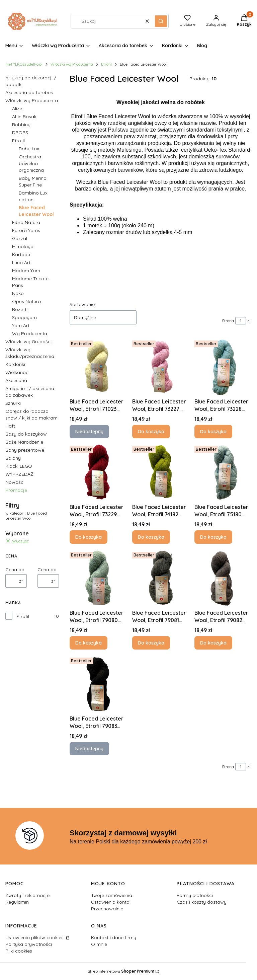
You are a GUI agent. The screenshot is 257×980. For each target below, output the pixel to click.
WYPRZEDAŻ (19, 474)
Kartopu (21, 254)
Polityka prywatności (29, 944)
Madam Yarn (26, 271)
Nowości (15, 482)
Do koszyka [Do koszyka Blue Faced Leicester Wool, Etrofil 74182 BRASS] (151, 537)
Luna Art (21, 262)
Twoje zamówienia (112, 895)
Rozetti (20, 309)
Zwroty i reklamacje (27, 895)
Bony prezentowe (25, 450)
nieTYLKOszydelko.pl (24, 64)
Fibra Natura (26, 222)
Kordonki (15, 364)
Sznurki (13, 403)
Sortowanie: (83, 304)
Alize (17, 108)
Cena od (15, 570)
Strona (228, 321)
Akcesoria (16, 380)
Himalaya (23, 246)
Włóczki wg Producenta (72, 64)
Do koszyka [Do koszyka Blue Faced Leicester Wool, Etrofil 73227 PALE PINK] (151, 431)
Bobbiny (21, 125)
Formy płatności (195, 895)
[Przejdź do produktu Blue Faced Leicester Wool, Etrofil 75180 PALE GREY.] (223, 472)
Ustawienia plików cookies (35, 937)
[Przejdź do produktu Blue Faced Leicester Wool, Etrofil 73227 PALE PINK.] (161, 366)
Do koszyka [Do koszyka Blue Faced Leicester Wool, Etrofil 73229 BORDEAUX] (89, 537)
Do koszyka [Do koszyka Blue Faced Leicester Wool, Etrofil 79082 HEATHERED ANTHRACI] (213, 643)
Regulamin (17, 902)
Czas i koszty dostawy (202, 902)
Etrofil (106, 64)
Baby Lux (29, 149)
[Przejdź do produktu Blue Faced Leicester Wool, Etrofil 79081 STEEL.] (161, 578)
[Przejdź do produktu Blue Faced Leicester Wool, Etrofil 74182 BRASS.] (161, 472)
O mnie (99, 944)
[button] (161, 21)
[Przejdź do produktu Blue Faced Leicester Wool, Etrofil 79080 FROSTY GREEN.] (98, 578)
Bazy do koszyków (26, 434)
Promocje (16, 490)
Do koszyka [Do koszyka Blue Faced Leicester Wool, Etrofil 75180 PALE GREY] (213, 537)
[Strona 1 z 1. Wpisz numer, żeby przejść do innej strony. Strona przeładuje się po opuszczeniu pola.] (241, 321)
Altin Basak (24, 117)
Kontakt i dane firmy (114, 937)
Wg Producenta (30, 333)
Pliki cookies (19, 951)
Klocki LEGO (19, 466)
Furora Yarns (26, 230)
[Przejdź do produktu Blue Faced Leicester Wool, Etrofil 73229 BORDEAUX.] (98, 472)
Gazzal (20, 238)
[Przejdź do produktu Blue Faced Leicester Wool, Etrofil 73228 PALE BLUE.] (223, 366)
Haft (10, 426)
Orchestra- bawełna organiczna (31, 163)
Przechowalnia (107, 909)
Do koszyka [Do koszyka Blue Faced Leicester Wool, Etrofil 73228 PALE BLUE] (213, 431)
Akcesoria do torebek (29, 92)
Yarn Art (21, 325)
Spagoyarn (24, 317)
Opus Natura (26, 301)
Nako (18, 293)
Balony (13, 458)
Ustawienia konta (110, 902)
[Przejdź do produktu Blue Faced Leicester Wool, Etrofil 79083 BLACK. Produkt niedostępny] (98, 684)
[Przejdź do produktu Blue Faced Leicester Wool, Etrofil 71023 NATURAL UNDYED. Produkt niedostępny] (98, 366)
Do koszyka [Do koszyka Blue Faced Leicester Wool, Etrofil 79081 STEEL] (151, 643)
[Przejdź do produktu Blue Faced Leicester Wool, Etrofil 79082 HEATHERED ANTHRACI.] (223, 578)
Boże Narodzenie (24, 442)
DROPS (20, 133)
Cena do (47, 570)
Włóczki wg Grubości (28, 342)
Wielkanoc (17, 372)
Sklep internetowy (121, 971)
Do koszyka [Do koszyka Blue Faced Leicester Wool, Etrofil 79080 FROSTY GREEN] (89, 643)
